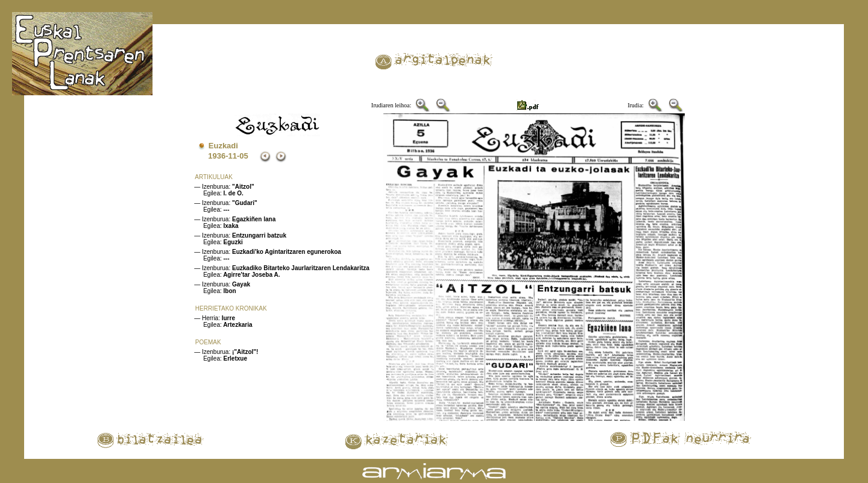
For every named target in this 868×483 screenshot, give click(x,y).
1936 (217, 156)
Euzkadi (223, 146)
